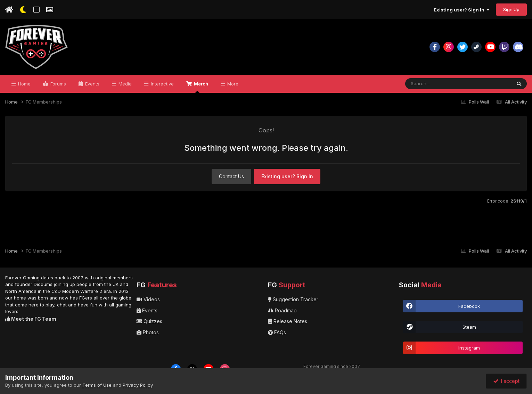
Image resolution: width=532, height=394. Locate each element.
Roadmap (282, 310)
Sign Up (511, 9)
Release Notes (288, 321)
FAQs (277, 332)
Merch (200, 87)
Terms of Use (97, 385)
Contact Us (231, 176)
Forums (58, 84)
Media (124, 84)
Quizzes (149, 321)
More (232, 84)
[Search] (451, 84)
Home (24, 84)
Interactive (162, 84)
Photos (148, 332)
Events (92, 84)
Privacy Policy (138, 385)
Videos (148, 299)
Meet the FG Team (31, 319)
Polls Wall (475, 102)
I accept (506, 381)
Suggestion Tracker (293, 299)
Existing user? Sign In (462, 10)
